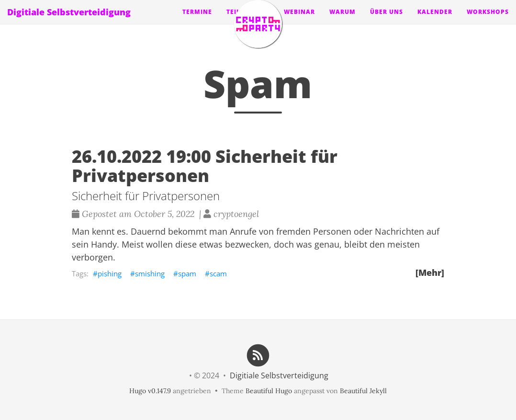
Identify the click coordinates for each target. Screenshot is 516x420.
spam (187, 273)
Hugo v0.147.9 (150, 391)
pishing (110, 273)
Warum (342, 21)
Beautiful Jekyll (363, 391)
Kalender (435, 21)
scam (218, 273)
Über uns (387, 21)
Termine (197, 21)
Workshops (488, 21)
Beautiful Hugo (269, 391)
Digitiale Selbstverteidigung (69, 22)
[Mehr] (430, 272)
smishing (150, 273)
